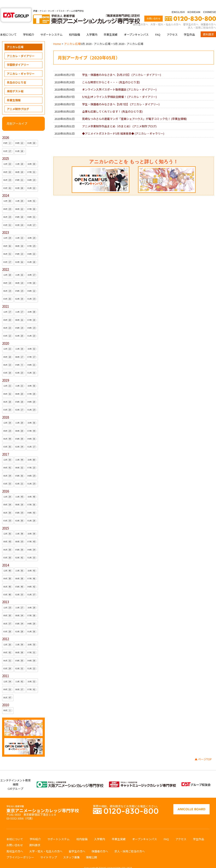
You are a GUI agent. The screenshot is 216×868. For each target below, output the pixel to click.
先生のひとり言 (17, 74)
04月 (20, 135)
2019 (6, 372)
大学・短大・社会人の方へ (166, 16)
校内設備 (74, 26)
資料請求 (208, 26)
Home (57, 35)
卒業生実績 (111, 26)
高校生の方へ (141, 16)
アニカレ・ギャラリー (21, 65)
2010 (6, 697)
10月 (32, 156)
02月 (8, 143)
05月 (8, 135)
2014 (6, 557)
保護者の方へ (208, 16)
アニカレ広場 (15, 39)
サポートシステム (51, 26)
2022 (6, 261)
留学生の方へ (191, 16)
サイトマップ (49, 849)
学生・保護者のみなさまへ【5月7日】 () (121, 96)
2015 (6, 520)
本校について (8, 26)
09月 (8, 164)
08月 (20, 164)
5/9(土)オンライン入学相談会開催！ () (119, 88)
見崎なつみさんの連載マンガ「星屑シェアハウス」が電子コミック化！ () (134, 110)
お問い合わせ (154, 10)
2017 (6, 446)
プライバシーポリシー (20, 849)
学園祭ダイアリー (18, 56)
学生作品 (189, 26)
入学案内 (92, 26)
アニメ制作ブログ (18, 101)
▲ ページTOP (203, 751)
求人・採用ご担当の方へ (202, 19)
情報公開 (91, 849)
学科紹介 (29, 26)
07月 (32, 164)
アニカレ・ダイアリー (21, 48)
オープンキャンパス (136, 26)
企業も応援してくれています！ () (112, 103)
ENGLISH (178, 4)
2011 (6, 667)
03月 (32, 135)
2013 (6, 594)
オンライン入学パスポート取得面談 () (119, 81)
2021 (6, 298)
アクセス (172, 26)
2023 (6, 224)
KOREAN (194, 4)
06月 (8, 172)
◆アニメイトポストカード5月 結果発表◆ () (123, 125)
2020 (6, 335)
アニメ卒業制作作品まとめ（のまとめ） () (119, 118)
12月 (8, 156)
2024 (6, 187)
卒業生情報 (14, 92)
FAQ (158, 26)
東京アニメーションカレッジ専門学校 (43, 801)
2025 (6, 150)
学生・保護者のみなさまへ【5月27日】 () (122, 66)
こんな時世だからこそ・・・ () (111, 74)
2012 (6, 630)
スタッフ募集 (71, 849)
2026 (6, 129)
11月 (20, 156)
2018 (6, 409)
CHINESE (209, 4)
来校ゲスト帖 (15, 83)
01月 (20, 143)
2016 (6, 483)
